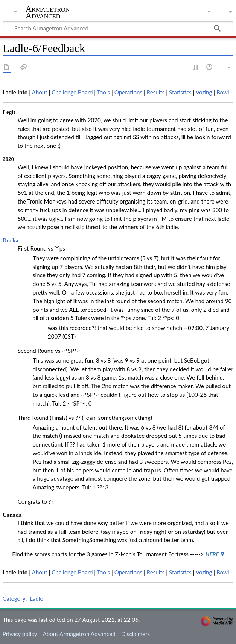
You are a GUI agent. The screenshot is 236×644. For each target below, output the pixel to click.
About (39, 92)
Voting (204, 92)
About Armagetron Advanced (79, 634)
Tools (104, 92)
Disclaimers (136, 634)
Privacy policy (20, 634)
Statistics (180, 92)
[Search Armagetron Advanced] (118, 28)
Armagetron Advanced (48, 12)
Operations (128, 92)
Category (14, 598)
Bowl (223, 92)
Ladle (36, 598)
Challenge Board (72, 92)
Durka (11, 240)
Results (156, 92)
